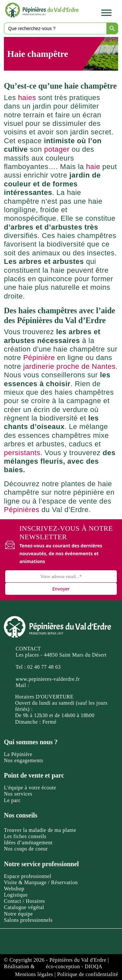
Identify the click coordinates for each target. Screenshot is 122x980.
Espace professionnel (28, 876)
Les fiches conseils (25, 836)
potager (57, 149)
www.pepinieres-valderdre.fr (48, 679)
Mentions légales (34, 974)
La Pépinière (18, 754)
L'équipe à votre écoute (30, 788)
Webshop (14, 889)
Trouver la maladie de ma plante (40, 830)
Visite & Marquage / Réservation (41, 882)
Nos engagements (24, 760)
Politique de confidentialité (88, 974)
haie (93, 167)
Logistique (16, 895)
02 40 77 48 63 (44, 667)
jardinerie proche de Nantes (69, 366)
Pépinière (39, 358)
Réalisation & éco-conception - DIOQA (53, 966)
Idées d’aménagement (28, 842)
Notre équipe (18, 914)
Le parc (12, 800)
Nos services (18, 794)
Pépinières (22, 510)
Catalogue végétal (24, 907)
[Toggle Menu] (106, 13)
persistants (22, 453)
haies (27, 98)
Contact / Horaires (24, 901)
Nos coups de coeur (26, 849)
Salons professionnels (28, 920)
